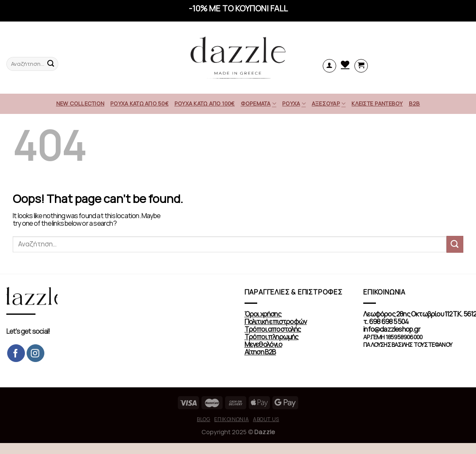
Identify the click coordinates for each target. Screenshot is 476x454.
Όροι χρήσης (263, 314)
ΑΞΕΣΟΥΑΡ (329, 104)
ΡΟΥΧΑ (294, 104)
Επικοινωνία (231, 419)
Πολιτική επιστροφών (276, 322)
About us (266, 419)
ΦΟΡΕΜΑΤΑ (259, 104)
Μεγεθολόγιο (263, 345)
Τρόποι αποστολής (273, 329)
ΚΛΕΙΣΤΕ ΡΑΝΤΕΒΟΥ (377, 104)
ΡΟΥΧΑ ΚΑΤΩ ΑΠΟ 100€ (205, 104)
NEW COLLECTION (80, 104)
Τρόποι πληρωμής (272, 337)
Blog (203, 419)
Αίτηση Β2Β (260, 352)
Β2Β (415, 104)
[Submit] (455, 244)
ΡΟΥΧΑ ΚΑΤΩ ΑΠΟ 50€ (139, 104)
